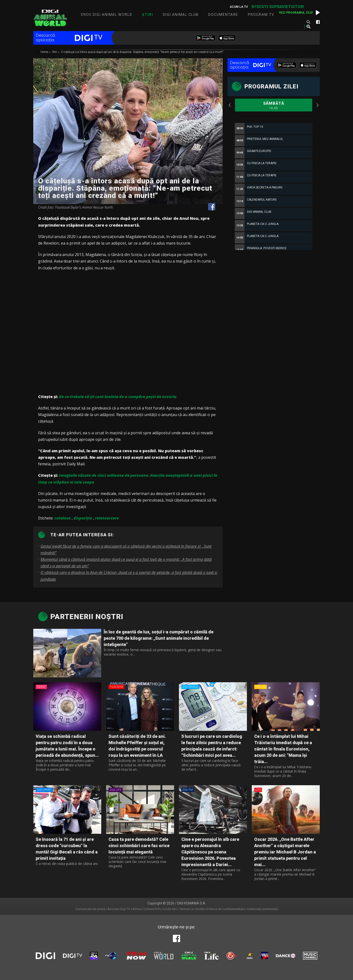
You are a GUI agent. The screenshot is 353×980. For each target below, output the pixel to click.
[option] (274, 247)
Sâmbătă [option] (274, 106)
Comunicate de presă (90, 909)
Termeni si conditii (192, 909)
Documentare (223, 15)
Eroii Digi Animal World (107, 15)
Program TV (261, 15)
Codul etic (170, 909)
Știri (148, 15)
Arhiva (137, 909)
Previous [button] (230, 105)
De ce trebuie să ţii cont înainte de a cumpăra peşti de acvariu (118, 397)
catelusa (63, 518)
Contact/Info (152, 909)
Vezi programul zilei (296, 13)
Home (45, 52)
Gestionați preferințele (262, 909)
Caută (308, 22)
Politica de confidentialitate (226, 909)
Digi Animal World (50, 18)
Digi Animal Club (181, 15)
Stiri (55, 52)
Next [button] (317, 105)
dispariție (83, 518)
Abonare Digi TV (119, 909)
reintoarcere (107, 518)
